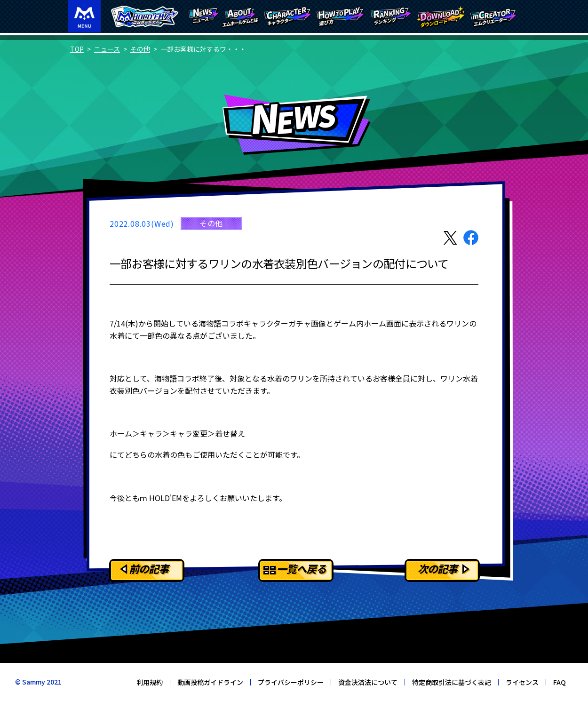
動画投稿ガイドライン (210, 682)
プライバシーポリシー (291, 682)
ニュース (107, 49)
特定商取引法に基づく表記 (452, 682)
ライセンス (522, 682)
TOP (77, 49)
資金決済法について (368, 682)
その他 (140, 49)
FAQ (560, 682)
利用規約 (150, 682)
